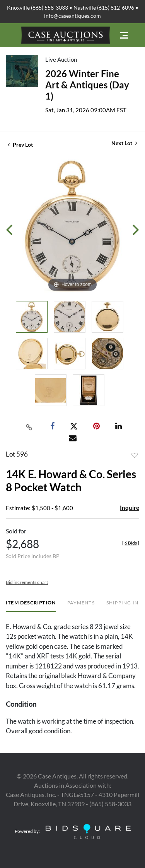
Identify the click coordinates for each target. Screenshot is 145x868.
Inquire (130, 508)
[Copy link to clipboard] (29, 426)
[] (131, 543)
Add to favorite (135, 455)
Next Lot (124, 143)
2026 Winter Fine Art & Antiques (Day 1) (87, 85)
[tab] (31, 606)
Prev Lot (20, 145)
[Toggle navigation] (124, 35)
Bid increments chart (27, 582)
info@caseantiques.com (72, 16)
